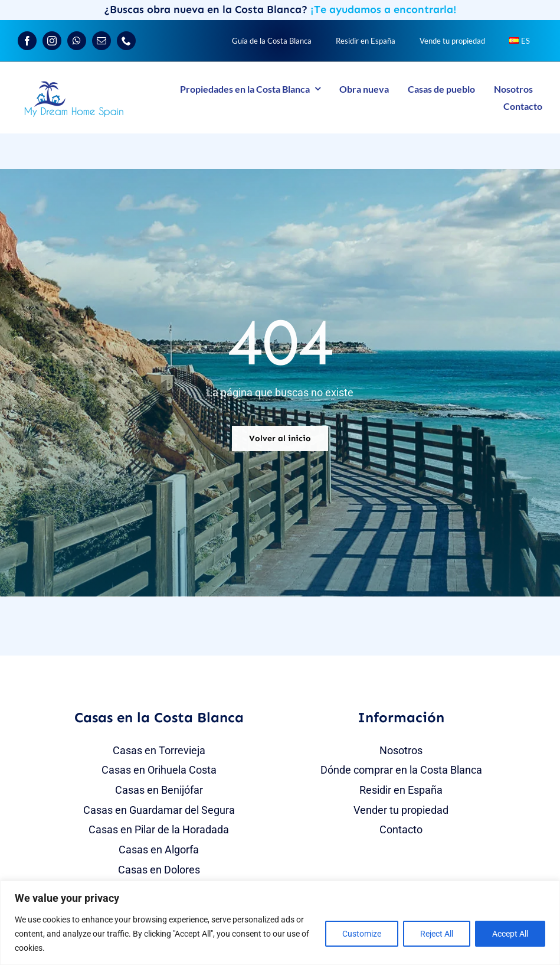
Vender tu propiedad (401, 810)
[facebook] (27, 41)
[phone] (126, 41)
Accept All (510, 934)
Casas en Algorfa (159, 850)
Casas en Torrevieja (159, 750)
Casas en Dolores (159, 870)
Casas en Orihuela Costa (159, 770)
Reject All (437, 934)
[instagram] (52, 41)
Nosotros (401, 750)
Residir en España (401, 790)
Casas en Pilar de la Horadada (159, 829)
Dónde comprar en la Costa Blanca (401, 770)
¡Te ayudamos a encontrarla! (384, 9)
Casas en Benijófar (159, 790)
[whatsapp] (77, 41)
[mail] (101, 41)
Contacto (401, 829)
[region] (280, 923)
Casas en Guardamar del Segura (159, 810)
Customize (362, 934)
